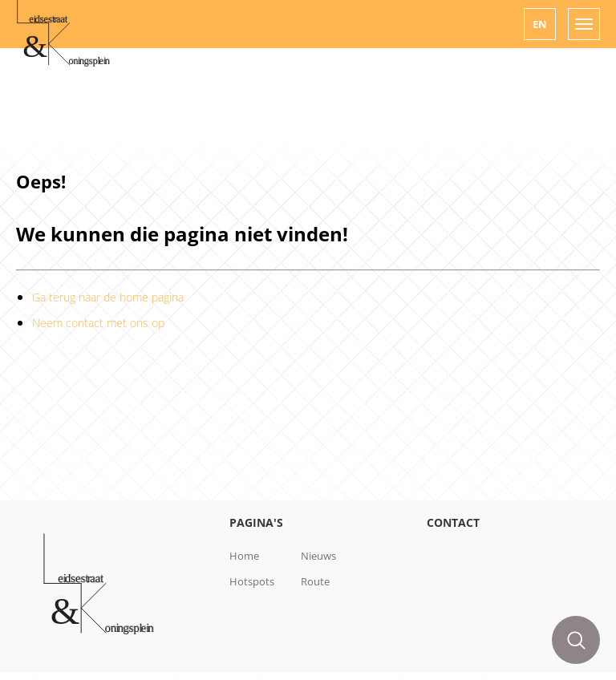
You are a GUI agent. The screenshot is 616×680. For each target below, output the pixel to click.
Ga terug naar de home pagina (108, 297)
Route (315, 581)
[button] (540, 24)
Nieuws (318, 556)
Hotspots (252, 581)
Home (244, 556)
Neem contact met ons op (98, 323)
